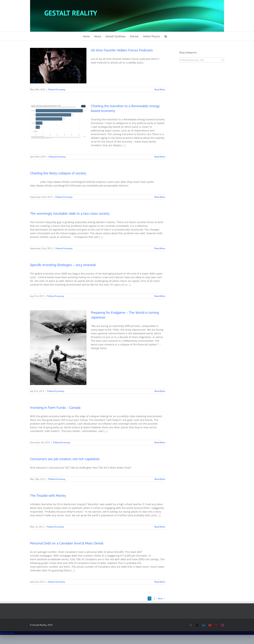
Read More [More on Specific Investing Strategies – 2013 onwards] (160, 296)
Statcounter (7, 633)
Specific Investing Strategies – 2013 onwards (63, 265)
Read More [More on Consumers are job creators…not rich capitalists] (160, 479)
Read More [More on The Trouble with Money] (160, 527)
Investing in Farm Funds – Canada (55, 408)
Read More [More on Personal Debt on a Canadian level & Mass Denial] (160, 582)
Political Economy (57, 89)
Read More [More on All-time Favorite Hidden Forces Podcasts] (160, 89)
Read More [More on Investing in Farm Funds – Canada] (160, 442)
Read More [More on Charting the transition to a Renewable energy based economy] (160, 157)
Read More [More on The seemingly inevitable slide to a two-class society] (160, 248)
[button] (166, 36)
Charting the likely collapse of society (58, 173)
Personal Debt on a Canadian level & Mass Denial (67, 543)
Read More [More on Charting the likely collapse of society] (160, 197)
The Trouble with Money (48, 496)
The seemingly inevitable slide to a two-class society (70, 214)
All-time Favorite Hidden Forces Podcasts (122, 50)
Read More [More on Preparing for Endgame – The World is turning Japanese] (160, 391)
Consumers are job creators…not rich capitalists (65, 459)
